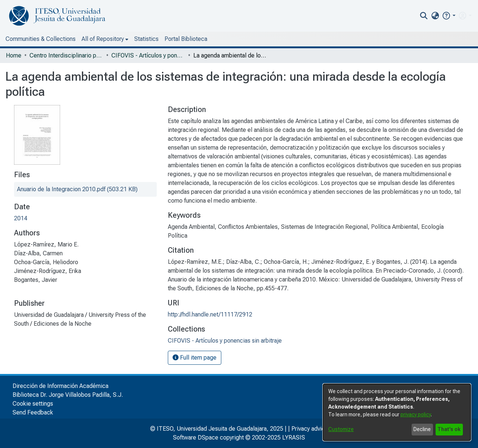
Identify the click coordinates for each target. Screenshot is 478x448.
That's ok (449, 429)
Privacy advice (310, 429)
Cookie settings (33, 404)
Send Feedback (33, 412)
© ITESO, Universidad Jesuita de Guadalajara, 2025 (217, 429)
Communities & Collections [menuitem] (41, 39)
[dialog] (397, 412)
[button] (449, 16)
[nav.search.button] (424, 16)
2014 (21, 218)
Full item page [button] (195, 358)
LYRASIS (294, 437)
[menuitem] (435, 16)
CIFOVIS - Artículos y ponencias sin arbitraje (148, 55)
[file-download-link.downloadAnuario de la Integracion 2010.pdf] (77, 189)
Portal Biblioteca (186, 39)
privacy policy (416, 414)
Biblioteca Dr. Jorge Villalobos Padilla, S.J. (68, 395)
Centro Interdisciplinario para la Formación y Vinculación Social (66, 55)
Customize (341, 429)
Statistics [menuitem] (146, 39)
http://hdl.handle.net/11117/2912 (210, 314)
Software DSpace (196, 437)
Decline (422, 429)
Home (14, 55)
